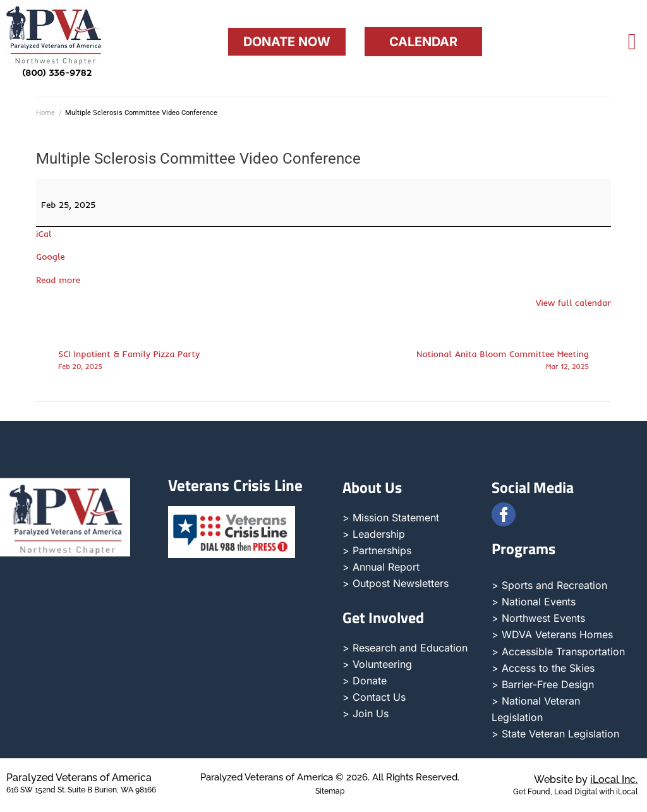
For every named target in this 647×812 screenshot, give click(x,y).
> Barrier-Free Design (543, 684)
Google (51, 257)
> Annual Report (381, 567)
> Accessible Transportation (558, 651)
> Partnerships (377, 550)
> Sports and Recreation (549, 585)
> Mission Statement (391, 518)
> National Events (534, 602)
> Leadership (374, 534)
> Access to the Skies (543, 668)
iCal (44, 234)
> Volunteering (377, 664)
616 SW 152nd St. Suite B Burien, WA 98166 (81, 790)
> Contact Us (374, 697)
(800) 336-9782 (57, 73)
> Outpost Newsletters (396, 583)
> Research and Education (405, 648)
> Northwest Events (538, 618)
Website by (586, 779)
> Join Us (366, 713)
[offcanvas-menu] (632, 42)
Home (45, 113)
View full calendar (573, 303)
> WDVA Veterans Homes (552, 634)
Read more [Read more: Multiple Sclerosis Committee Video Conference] (58, 280)
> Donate (365, 681)
